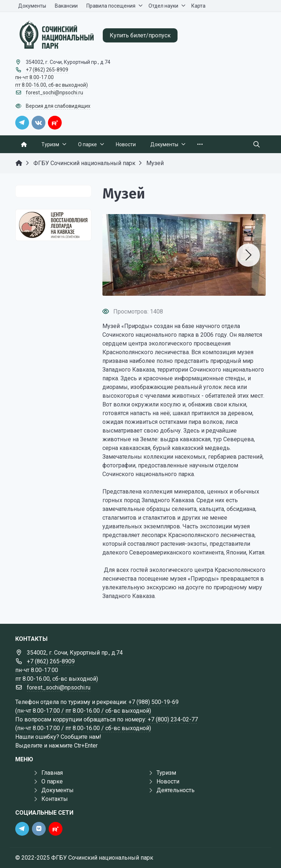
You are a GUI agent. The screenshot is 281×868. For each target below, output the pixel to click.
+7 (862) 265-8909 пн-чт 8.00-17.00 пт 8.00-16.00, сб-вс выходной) (52, 77)
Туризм (166, 773)
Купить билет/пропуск (140, 35)
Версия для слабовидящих (58, 106)
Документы (58, 790)
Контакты (55, 799)
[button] (248, 255)
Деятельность (176, 790)
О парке (52, 781)
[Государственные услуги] (53, 225)
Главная (52, 773)
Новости (168, 781)
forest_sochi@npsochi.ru (54, 93)
